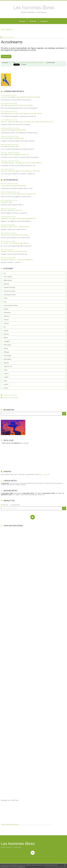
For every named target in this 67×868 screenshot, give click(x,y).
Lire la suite (6, 56)
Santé (6, 370)
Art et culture (8, 277)
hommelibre (5, 138)
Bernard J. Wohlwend (8, 122)
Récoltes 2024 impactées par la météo (15, 235)
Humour (6, 323)
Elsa (5, 302)
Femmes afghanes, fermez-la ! (18, 155)
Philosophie (7, 345)
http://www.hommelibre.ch (10, 824)
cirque (26, 63)
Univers (6, 384)
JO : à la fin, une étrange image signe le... (15, 243)
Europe (6, 309)
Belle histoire (8, 280)
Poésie (6, 348)
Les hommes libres (33, 7)
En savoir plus (21, 866)
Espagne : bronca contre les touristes (14, 251)
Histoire (6, 320)
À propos (44, 21)
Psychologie (7, 356)
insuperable (33, 63)
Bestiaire (7, 284)
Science (6, 374)
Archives (33, 21)
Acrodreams (12, 42)
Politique (7, 352)
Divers (6, 298)
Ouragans (7, 341)
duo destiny (40, 63)
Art (5, 273)
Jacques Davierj (6, 97)
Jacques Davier (6, 130)
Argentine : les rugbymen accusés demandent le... (25, 163)
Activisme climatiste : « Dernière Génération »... (17, 260)
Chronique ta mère (10, 295)
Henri (3, 105)
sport (5, 381)
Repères (6, 363)
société (6, 377)
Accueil (22, 21)
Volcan (6, 388)
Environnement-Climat (11, 305)
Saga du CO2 (8, 366)
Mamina (6, 334)
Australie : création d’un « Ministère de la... (15, 227)
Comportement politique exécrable (27, 97)
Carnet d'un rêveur (10, 291)
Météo (6, 338)
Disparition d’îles (20, 130)
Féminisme (7, 313)
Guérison (7, 316)
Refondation (8, 359)
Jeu (5, 327)
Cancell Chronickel (9, 287)
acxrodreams (20, 63)
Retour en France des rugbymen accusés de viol (25, 113)
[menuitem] (22, 21)
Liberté (6, 331)
